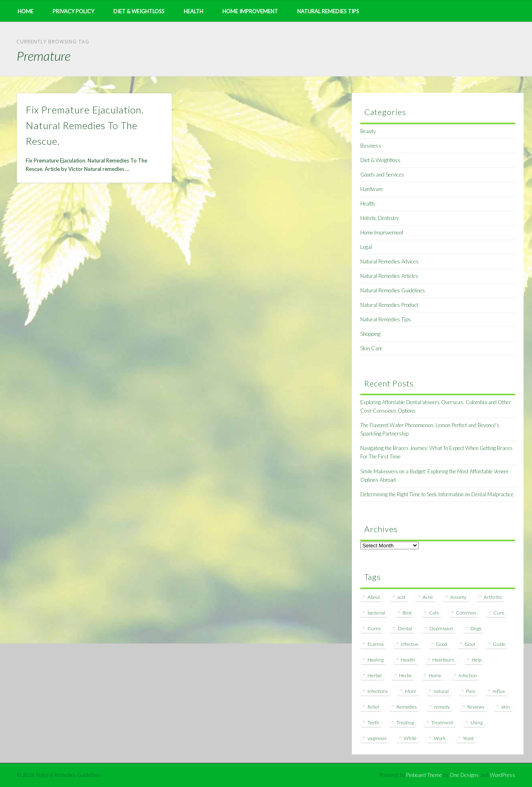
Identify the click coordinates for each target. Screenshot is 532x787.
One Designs (464, 775)
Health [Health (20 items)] (408, 660)
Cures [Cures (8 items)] (374, 628)
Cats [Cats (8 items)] (434, 613)
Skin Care (371, 348)
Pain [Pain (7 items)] (471, 691)
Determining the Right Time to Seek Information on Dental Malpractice (437, 494)
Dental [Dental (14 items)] (405, 628)
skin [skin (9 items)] (506, 707)
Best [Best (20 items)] (407, 613)
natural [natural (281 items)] (441, 691)
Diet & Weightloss (139, 11)
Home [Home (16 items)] (435, 675)
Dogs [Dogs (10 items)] (476, 628)
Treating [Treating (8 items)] (405, 722)
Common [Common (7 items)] (466, 613)
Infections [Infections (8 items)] (378, 691)
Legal (366, 247)
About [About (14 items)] (374, 597)
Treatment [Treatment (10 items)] (442, 722)
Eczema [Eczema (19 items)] (376, 644)
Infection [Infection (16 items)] (468, 675)
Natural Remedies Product (389, 305)
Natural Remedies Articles (389, 276)
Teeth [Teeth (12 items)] (373, 722)
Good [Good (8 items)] (442, 644)
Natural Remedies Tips (328, 11)
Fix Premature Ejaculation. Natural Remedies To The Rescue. (85, 125)
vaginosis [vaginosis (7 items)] (377, 738)
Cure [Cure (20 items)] (499, 613)
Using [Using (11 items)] (477, 722)
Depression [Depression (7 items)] (441, 628)
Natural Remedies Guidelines (393, 290)
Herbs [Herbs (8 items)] (405, 675)
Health (193, 11)
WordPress (502, 775)
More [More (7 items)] (411, 691)
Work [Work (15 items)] (440, 738)
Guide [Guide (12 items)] (499, 644)
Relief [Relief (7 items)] (373, 707)
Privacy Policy (73, 11)
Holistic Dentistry (380, 218)
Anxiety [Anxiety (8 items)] (458, 597)
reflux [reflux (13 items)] (499, 691)
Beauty (368, 131)
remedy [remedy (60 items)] (442, 707)
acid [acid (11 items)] (401, 597)
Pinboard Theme (424, 775)
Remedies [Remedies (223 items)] (407, 707)
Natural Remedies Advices (389, 261)
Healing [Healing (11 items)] (376, 660)
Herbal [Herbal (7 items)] (375, 675)
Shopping (370, 334)
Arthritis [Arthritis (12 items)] (493, 597)
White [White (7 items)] (410, 738)
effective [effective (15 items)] (410, 644)
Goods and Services (382, 175)
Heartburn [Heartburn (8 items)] (443, 660)
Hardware (372, 189)
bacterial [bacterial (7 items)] (376, 613)
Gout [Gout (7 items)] (470, 644)
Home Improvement (250, 11)
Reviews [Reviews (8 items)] (476, 707)
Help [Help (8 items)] (477, 660)
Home (26, 11)
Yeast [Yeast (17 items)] (468, 738)
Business (371, 146)
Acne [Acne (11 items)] (428, 597)
